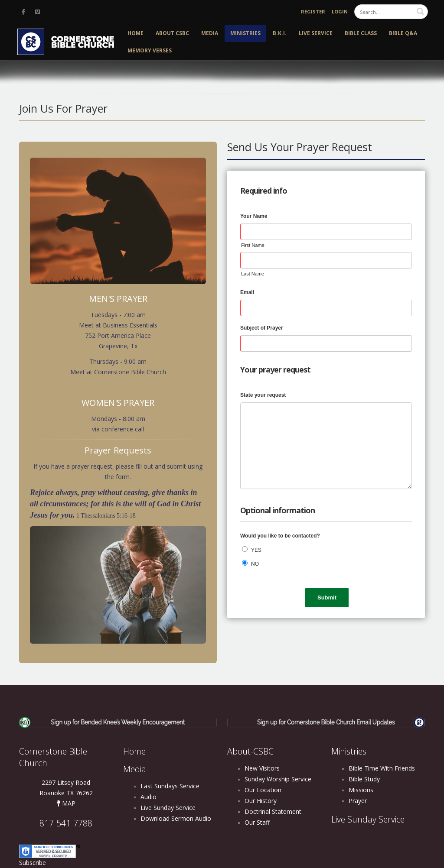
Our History (261, 801)
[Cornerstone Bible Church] (69, 41)
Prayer (358, 801)
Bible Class (361, 33)
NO (255, 564)
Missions (361, 790)
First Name (253, 245)
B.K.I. (280, 33)
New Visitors (262, 768)
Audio (149, 797)
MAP (66, 803)
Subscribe (33, 863)
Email (247, 292)
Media (210, 33)
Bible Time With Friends (382, 768)
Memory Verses (150, 50)
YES (256, 550)
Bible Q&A (403, 33)
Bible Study (364, 779)
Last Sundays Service (170, 786)
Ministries (245, 33)
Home (135, 33)
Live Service (316, 33)
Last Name (253, 274)
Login (340, 11)
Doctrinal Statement (273, 811)
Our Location (263, 790)
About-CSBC (250, 751)
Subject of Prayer (262, 328)
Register (313, 11)
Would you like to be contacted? (280, 536)
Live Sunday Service (168, 808)
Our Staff (257, 822)
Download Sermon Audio (176, 818)
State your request (263, 395)
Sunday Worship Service (278, 779)
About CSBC (172, 33)
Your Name (254, 216)
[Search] (391, 12)
